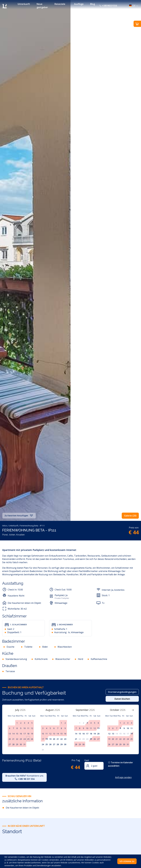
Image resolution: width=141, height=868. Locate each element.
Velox (5, 526)
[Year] (24, 710)
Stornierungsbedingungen (122, 692)
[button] (133, 6)
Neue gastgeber (42, 6)
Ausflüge (79, 4)
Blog (93, 4)
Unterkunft (24, 4)
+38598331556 (108, 6)
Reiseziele (60, 4)
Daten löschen (122, 699)
